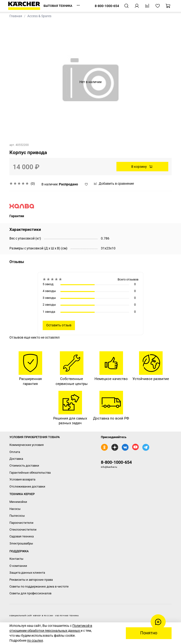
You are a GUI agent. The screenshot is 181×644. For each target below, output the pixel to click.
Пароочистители (21, 523)
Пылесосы (17, 516)
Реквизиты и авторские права (31, 580)
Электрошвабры (21, 543)
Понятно (149, 633)
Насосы (15, 509)
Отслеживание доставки (27, 486)
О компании (18, 566)
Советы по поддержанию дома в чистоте (39, 586)
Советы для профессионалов (30, 593)
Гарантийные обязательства (30, 473)
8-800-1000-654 (116, 462)
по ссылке (35, 640)
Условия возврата (22, 479)
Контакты (16, 559)
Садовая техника (22, 536)
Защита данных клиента (27, 573)
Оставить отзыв (59, 325)
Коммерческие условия (27, 445)
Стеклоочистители (23, 530)
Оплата (15, 452)
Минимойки (18, 502)
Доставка (16, 459)
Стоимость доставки (24, 466)
